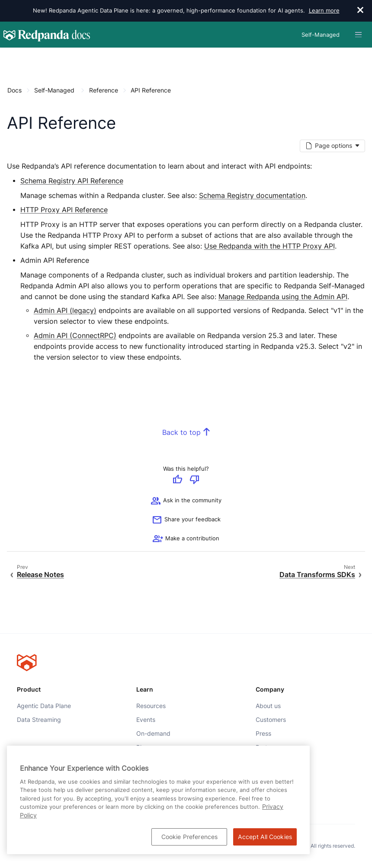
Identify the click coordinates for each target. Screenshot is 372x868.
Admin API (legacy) (65, 311)
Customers (271, 719)
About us (268, 705)
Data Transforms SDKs (317, 575)
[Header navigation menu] (358, 35)
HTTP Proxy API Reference (64, 210)
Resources (151, 705)
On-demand (153, 734)
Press (263, 734)
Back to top (181, 433)
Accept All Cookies (265, 837)
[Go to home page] (47, 35)
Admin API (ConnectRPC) (75, 336)
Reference (104, 90)
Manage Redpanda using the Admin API (283, 297)
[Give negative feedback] (195, 480)
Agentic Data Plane (44, 705)
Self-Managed (54, 90)
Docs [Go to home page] (14, 90)
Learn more (324, 10)
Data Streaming (39, 719)
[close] (360, 11)
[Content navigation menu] (9, 57)
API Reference (151, 90)
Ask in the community (186, 501)
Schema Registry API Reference (72, 181)
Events (146, 719)
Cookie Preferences (190, 837)
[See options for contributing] (186, 539)
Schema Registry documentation (252, 196)
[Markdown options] (332, 146)
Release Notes (40, 575)
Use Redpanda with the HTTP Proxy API (269, 246)
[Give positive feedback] (177, 480)
